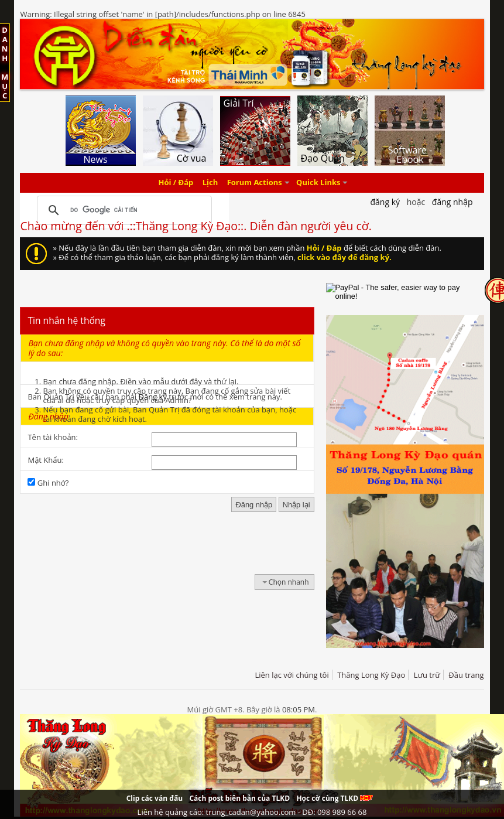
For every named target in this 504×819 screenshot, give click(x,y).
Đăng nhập (452, 202)
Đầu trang (466, 675)
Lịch (210, 183)
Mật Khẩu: (45, 460)
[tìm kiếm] (122, 210)
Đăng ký (153, 397)
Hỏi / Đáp (176, 183)
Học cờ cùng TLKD (335, 798)
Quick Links (318, 183)
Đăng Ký (385, 202)
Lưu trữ (427, 675)
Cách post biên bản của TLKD (239, 798)
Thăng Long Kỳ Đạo (371, 675)
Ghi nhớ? (48, 483)
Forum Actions (255, 183)
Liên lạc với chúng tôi (292, 675)
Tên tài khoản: (53, 437)
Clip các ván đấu (155, 798)
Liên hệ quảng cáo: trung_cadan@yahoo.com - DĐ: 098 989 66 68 (252, 812)
